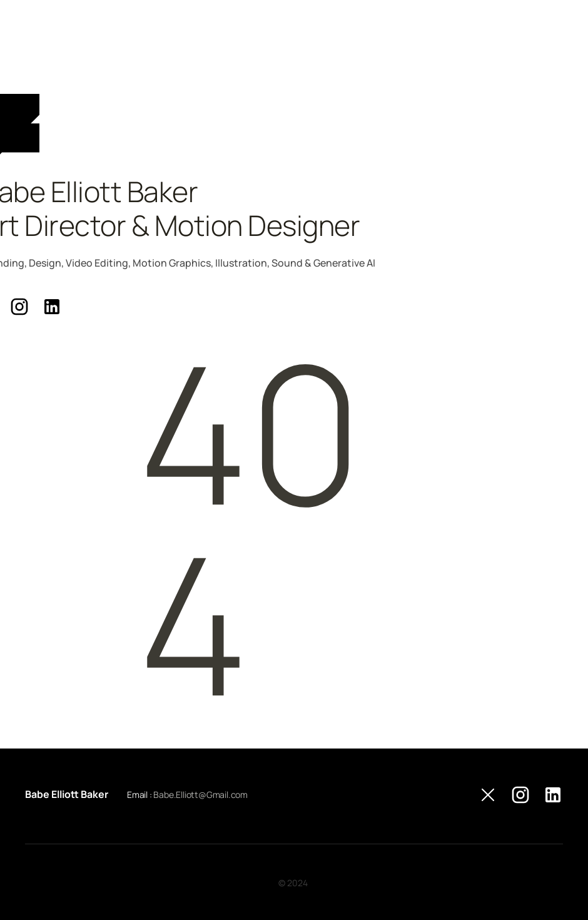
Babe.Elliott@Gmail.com (200, 795)
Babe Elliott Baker (67, 794)
